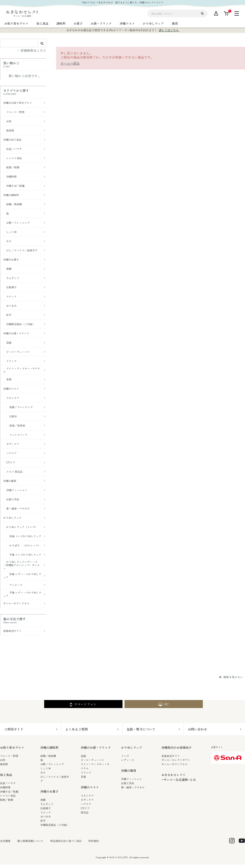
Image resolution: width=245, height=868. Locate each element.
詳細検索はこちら (33, 50)
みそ (43, 772)
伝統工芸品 (128, 783)
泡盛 (83, 756)
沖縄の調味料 (49, 747)
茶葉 (83, 777)
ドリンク (86, 772)
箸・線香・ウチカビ (133, 787)
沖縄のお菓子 (49, 791)
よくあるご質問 (77, 729)
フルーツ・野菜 (9, 756)
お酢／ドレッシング (52, 764)
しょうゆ (46, 768)
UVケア (85, 808)
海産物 (4, 764)
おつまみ (46, 816)
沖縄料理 (5, 787)
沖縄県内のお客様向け (177, 747)
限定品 (85, 812)
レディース (128, 760)
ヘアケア (86, 804)
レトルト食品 (8, 796)
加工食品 (6, 775)
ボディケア (87, 800)
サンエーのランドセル (175, 764)
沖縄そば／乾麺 (9, 792)
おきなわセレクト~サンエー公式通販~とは (179, 777)
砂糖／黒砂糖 (48, 756)
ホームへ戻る (70, 63)
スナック (46, 812)
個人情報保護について (30, 841)
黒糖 (43, 800)
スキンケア (87, 796)
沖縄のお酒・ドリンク (96, 747)
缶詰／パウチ (8, 783)
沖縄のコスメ (90, 787)
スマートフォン (83, 704)
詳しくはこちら (169, 30)
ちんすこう (47, 804)
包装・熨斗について (141, 729)
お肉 (3, 760)
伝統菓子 (46, 808)
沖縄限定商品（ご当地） (55, 825)
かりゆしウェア (132, 747)
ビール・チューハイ (92, 760)
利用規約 (94, 841)
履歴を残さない (233, 677)
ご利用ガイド (14, 729)
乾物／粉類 (7, 800)
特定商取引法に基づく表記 (66, 841)
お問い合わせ (197, 729)
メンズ (125, 756)
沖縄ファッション (132, 779)
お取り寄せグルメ (12, 747)
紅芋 (43, 821)
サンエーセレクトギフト (176, 760)
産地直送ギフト (171, 756)
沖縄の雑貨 (129, 770)
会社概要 (5, 841)
